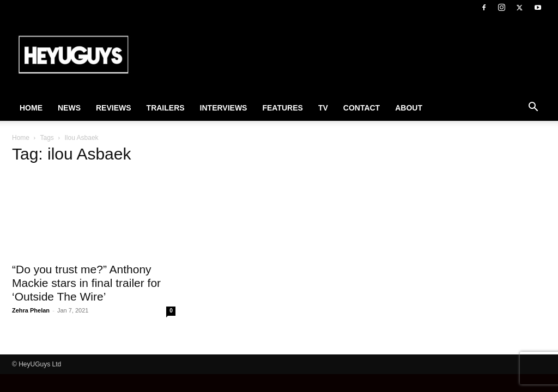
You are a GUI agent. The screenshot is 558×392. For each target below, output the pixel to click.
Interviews (224, 108)
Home (31, 108)
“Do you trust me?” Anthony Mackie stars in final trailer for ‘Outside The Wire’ (86, 283)
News (69, 108)
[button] (533, 108)
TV (323, 108)
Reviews (114, 108)
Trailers (166, 108)
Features (282, 108)
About (409, 108)
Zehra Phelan (31, 310)
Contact (362, 108)
